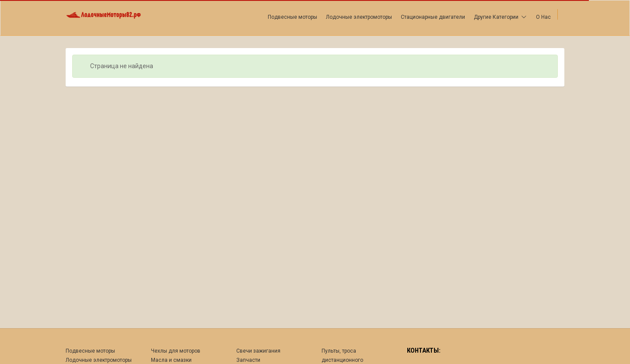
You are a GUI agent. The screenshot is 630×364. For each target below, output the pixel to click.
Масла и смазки (171, 360)
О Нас (543, 17)
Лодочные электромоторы (359, 17)
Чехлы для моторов (176, 351)
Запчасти (248, 360)
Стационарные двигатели (433, 17)
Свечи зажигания (258, 351)
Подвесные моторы (292, 17)
